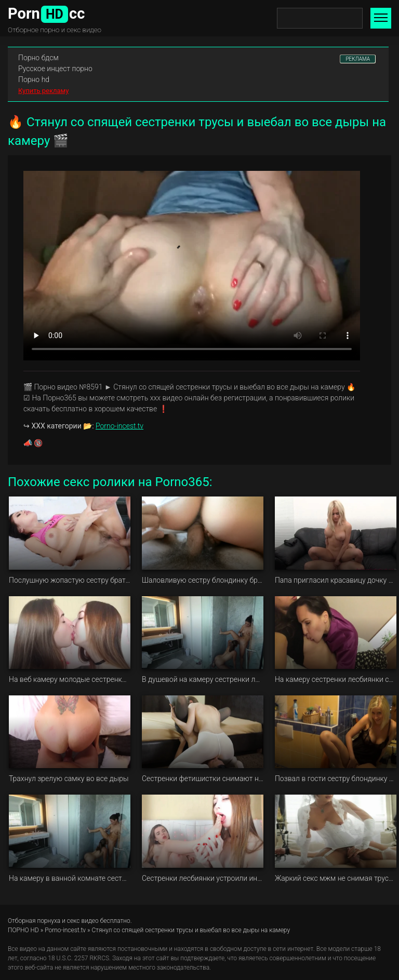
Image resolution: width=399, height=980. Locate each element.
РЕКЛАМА (358, 59)
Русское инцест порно (55, 69)
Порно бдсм (38, 58)
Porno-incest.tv (119, 426)
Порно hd (34, 79)
